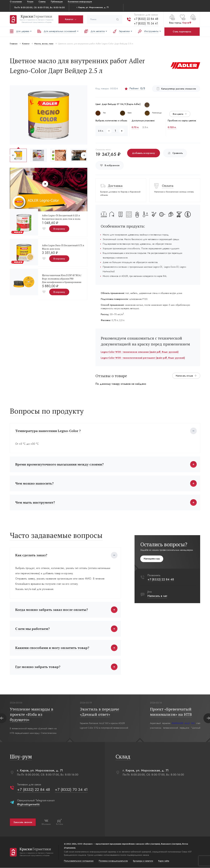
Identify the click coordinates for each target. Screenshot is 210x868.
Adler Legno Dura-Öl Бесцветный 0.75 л (63, 245)
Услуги (30, 2)
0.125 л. (172, 127)
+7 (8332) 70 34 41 (146, 23)
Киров (187, 23)
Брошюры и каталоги (143, 861)
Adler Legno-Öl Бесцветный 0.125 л (61, 215)
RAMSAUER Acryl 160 (183, 723)
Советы (42, 2)
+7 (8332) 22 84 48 (146, 19)
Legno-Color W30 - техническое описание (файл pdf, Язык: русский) (140, 352)
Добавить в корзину (143, 153)
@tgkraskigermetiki (28, 805)
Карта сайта (164, 861)
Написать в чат (157, 596)
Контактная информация (80, 2)
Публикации (57, 2)
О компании (16, 2)
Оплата (168, 186)
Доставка (115, 186)
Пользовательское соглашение (79, 861)
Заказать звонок (23, 822)
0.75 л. (135, 127)
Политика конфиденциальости (113, 861)
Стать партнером (182, 32)
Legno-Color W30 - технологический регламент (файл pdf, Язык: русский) (143, 358)
